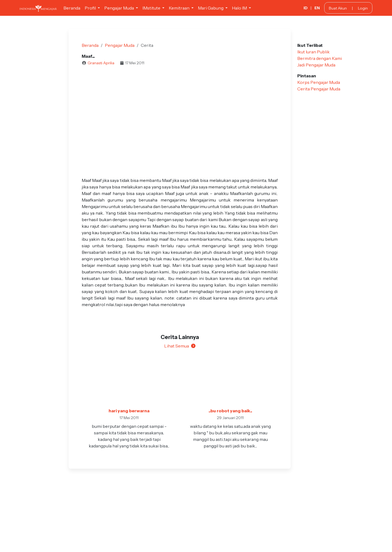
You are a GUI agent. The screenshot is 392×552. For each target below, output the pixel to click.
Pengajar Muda (120, 45)
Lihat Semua (180, 346)
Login (363, 8)
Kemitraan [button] (180, 8)
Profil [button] (91, 8)
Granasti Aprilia (101, 63)
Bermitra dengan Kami (320, 58)
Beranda (72, 8)
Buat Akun (338, 8)
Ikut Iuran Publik (313, 52)
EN (317, 8)
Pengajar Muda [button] (120, 8)
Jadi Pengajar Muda (316, 65)
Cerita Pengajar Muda (319, 89)
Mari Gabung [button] (211, 8)
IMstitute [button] (152, 8)
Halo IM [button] (240, 8)
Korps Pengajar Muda (319, 82)
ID (306, 8)
